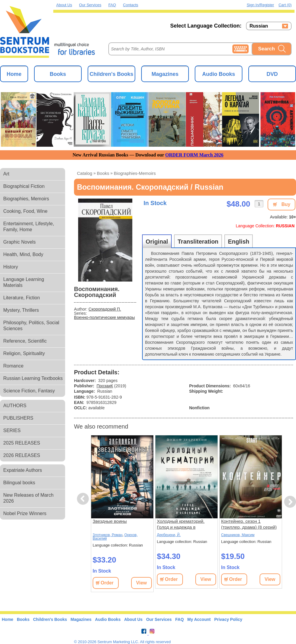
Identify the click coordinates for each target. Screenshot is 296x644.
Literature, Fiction (22, 298)
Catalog (85, 173)
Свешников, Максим (238, 535)
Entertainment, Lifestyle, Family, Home (29, 227)
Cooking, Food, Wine (25, 211)
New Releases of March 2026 (28, 498)
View (141, 583)
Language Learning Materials (24, 282)
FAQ (112, 5)
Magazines (165, 74)
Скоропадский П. (105, 309)
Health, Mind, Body (23, 254)
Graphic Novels (19, 242)
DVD (272, 74)
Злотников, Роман (107, 535)
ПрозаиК (105, 386)
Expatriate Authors (23, 470)
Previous (84, 499)
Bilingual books (19, 483)
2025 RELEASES (22, 443)
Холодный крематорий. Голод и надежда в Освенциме (181, 524)
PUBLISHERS (18, 418)
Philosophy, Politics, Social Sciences (31, 326)
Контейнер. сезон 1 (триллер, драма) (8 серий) (249, 524)
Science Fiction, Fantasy (29, 391)
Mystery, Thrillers (21, 310)
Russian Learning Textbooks (33, 378)
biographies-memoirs (135, 173)
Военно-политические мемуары (104, 317)
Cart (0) (285, 5)
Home (14, 74)
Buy (286, 204)
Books (58, 74)
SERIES (12, 430)
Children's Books (111, 74)
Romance (13, 366)
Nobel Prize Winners (25, 513)
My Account (199, 619)
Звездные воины (110, 521)
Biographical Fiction (24, 186)
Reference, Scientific (25, 341)
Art (6, 174)
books (103, 173)
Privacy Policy (228, 619)
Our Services (90, 5)
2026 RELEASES (22, 455)
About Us (64, 5)
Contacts (131, 5)
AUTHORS (15, 406)
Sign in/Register (260, 5)
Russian (259, 26)
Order (107, 583)
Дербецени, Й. (169, 535)
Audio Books (219, 74)
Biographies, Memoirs (26, 199)
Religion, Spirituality (24, 353)
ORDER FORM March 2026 (194, 155)
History (11, 267)
